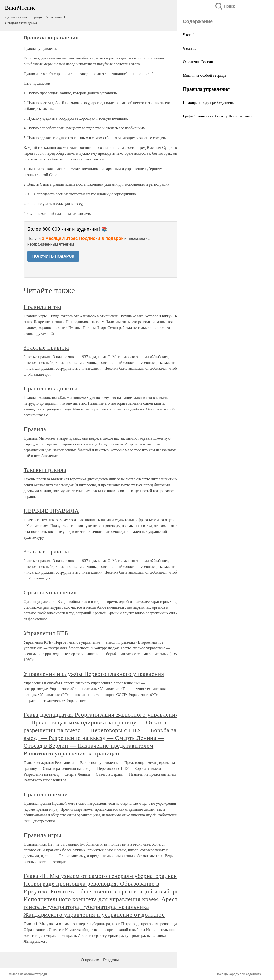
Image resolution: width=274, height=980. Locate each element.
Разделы (111, 960)
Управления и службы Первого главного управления (94, 674)
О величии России (198, 62)
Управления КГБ (46, 633)
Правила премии (46, 794)
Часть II (189, 48)
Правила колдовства (51, 388)
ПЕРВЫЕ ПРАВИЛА (51, 511)
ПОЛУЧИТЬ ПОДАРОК (53, 256)
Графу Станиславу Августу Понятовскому (218, 116)
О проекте (90, 960)
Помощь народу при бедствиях (208, 103)
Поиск (225, 6)
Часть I (189, 35)
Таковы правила (45, 470)
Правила (35, 429)
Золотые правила (46, 348)
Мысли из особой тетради (204, 75)
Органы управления (50, 592)
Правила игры (42, 307)
